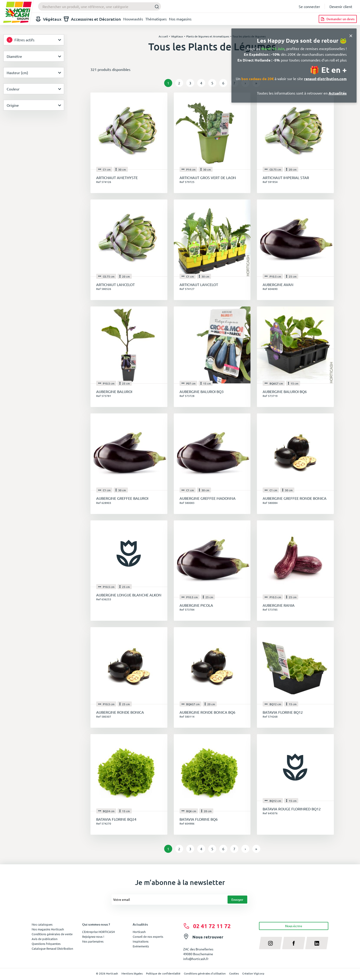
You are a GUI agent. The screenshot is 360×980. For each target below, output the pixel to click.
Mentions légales (132, 973)
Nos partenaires (93, 941)
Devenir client (341, 6)
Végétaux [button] (49, 19)
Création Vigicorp (253, 973)
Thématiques (156, 19)
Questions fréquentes (46, 944)
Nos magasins (180, 19)
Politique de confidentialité (163, 973)
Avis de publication (45, 939)
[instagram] (271, 943)
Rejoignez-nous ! (93, 936)
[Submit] (156, 7)
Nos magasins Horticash (48, 929)
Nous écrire (294, 926)
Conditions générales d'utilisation (205, 973)
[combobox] (100, 6)
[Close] (351, 35)
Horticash (139, 932)
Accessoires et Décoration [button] (92, 19)
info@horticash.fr (196, 959)
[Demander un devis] (338, 19)
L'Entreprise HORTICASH (98, 932)
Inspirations (141, 941)
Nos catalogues (42, 924)
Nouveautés (133, 19)
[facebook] (294, 943)
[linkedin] (317, 943)
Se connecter (309, 6)
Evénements (141, 946)
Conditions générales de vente (52, 934)
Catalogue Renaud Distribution (52, 948)
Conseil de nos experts (148, 936)
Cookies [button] (234, 973)
